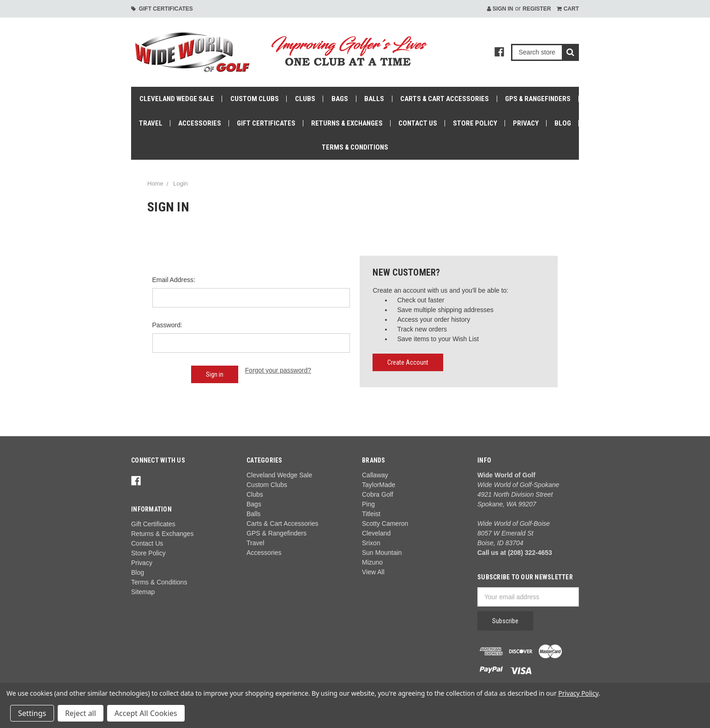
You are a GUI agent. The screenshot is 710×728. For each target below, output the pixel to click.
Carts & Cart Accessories (445, 99)
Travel (151, 123)
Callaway (375, 475)
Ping (368, 504)
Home (155, 184)
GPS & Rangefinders (538, 99)
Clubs (305, 99)
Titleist (371, 514)
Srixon (371, 543)
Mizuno (372, 562)
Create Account (408, 362)
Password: (167, 325)
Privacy (526, 123)
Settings (32, 713)
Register (537, 9)
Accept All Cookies (146, 713)
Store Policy (475, 123)
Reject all (81, 713)
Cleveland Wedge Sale (177, 99)
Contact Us (418, 123)
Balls (374, 99)
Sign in (500, 9)
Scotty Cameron (385, 523)
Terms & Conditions (355, 147)
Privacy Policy (578, 693)
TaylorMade (379, 485)
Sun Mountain (382, 553)
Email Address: (174, 280)
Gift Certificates (162, 9)
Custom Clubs (255, 99)
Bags (340, 99)
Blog (563, 123)
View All (373, 572)
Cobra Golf (378, 494)
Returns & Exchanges (347, 123)
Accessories (200, 123)
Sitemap (143, 592)
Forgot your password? (278, 370)
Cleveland (376, 533)
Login (181, 184)
